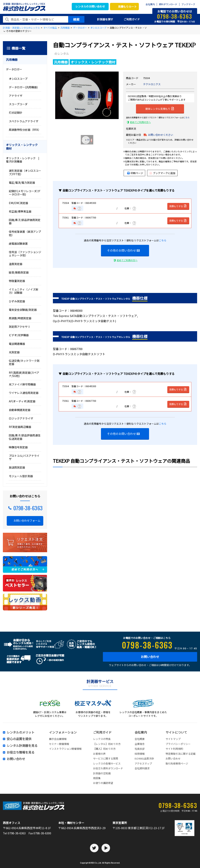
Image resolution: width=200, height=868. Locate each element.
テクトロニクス (152, 84)
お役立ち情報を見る (21, 752)
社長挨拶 (140, 749)
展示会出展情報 (58, 739)
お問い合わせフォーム (27, 520)
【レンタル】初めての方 (107, 744)
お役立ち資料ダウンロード (108, 768)
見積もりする (178, 206)
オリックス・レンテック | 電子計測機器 (24, 160)
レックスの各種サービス (107, 763)
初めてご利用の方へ (140, 122)
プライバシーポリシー (178, 744)
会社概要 (140, 739)
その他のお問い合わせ (123, 250)
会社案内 (150, 4)
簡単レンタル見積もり (160, 108)
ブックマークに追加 (163, 173)
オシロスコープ (98, 28)
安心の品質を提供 (19, 739)
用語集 (97, 778)
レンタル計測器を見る (22, 746)
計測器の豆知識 (102, 773)
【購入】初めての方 (104, 749)
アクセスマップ (143, 763)
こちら (187, 117)
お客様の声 (99, 754)
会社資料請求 (142, 768)
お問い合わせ (150, 657)
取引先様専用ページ (177, 763)
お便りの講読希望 (103, 783)
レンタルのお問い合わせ (90, 6)
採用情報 (140, 754)
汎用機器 (65, 28)
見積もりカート (127, 7)
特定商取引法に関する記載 (181, 754)
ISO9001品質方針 (144, 758)
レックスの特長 (102, 739)
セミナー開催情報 (59, 744)
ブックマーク (188, 4)
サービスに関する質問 (106, 758)
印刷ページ (137, 173)
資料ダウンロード (168, 4)
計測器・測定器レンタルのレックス (21, 28)
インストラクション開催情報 (65, 749)
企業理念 (140, 744)
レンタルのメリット (21, 732)
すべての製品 (50, 28)
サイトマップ (173, 739)
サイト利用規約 (174, 749)
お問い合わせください (161, 135)
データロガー (80, 28)
